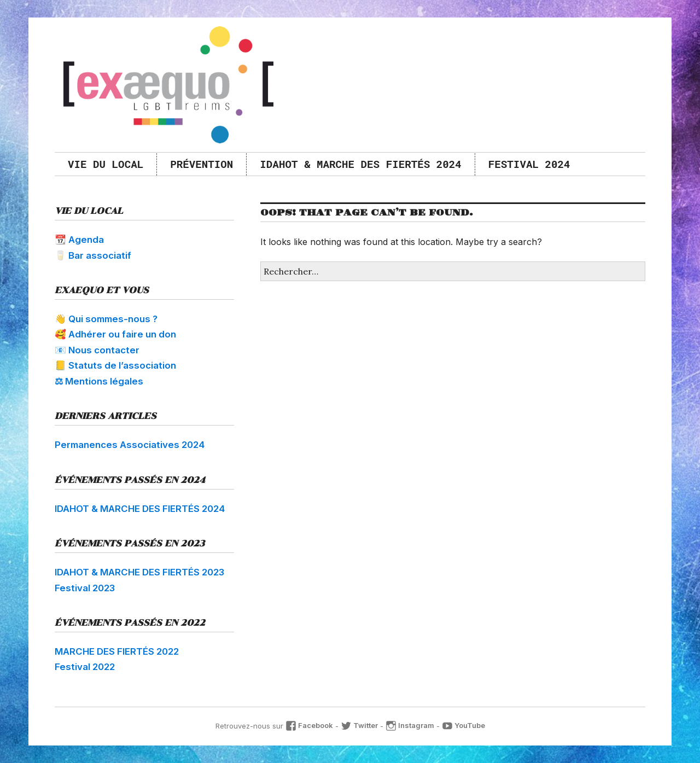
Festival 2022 (85, 667)
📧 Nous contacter (97, 350)
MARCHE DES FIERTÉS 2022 (117, 651)
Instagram (410, 725)
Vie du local (106, 164)
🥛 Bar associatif (93, 255)
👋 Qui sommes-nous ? (106, 319)
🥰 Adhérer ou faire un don (115, 334)
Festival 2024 (529, 164)
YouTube (463, 725)
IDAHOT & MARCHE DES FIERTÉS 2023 (139, 572)
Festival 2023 (85, 588)
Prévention (202, 164)
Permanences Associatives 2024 (130, 445)
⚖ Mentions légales (99, 381)
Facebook (309, 725)
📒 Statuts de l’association (115, 365)
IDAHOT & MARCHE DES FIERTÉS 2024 (360, 164)
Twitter (359, 725)
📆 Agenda (79, 240)
